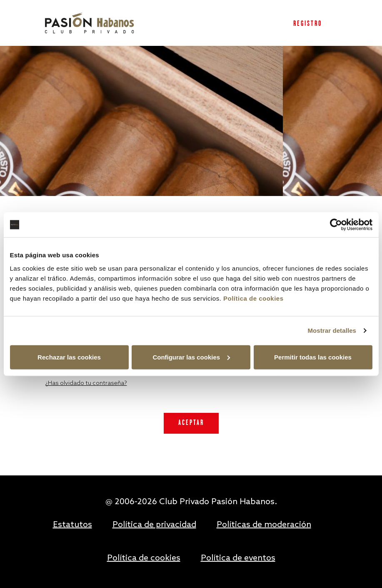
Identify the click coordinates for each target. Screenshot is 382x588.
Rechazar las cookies (69, 357)
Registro (308, 24)
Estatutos (72, 525)
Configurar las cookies (191, 357)
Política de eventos (238, 558)
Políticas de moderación (264, 525)
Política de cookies (253, 298)
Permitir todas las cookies (313, 357)
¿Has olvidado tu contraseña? (86, 383)
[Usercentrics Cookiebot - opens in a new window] (336, 225)
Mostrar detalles (332, 330)
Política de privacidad (154, 525)
